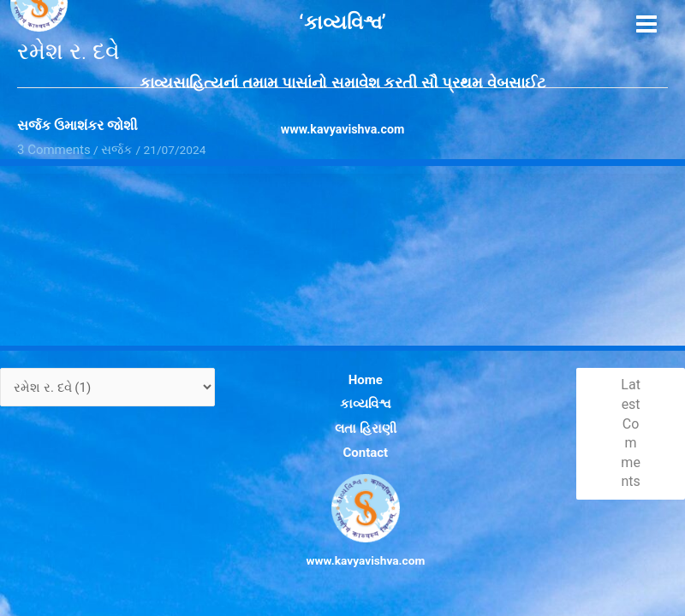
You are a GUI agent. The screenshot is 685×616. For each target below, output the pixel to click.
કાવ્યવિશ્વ (352, 417)
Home (353, 397)
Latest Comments (626, 443)
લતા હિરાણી (352, 435)
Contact (353, 455)
